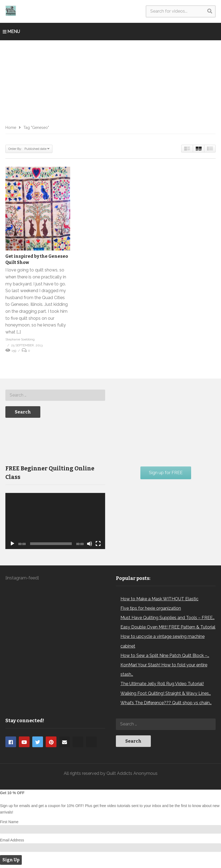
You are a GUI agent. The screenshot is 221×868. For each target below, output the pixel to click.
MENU (11, 32)
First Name (9, 822)
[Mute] (90, 544)
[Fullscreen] (98, 544)
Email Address (12, 840)
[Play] (12, 544)
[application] (55, 521)
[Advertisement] (110, 81)
